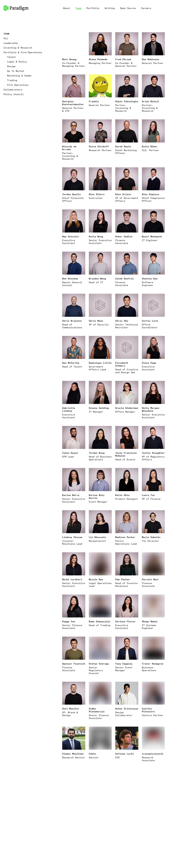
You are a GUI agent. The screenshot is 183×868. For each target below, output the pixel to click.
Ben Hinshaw (70, 278)
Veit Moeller (71, 708)
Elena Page (149, 363)
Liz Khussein (97, 537)
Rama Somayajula (100, 621)
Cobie (92, 754)
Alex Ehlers (97, 194)
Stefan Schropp (99, 664)
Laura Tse (148, 495)
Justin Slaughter (153, 453)
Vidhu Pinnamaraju (97, 710)
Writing (110, 8)
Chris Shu (122, 321)
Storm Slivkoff (99, 146)
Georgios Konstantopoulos (73, 103)
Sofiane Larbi (125, 754)
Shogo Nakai (150, 621)
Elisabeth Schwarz (122, 364)
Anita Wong (96, 236)
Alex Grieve (123, 194)
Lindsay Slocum (72, 537)
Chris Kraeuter (72, 321)
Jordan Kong (97, 453)
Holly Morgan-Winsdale (151, 409)
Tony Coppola (124, 664)
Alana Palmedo (98, 59)
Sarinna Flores (125, 621)
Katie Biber (150, 146)
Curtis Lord (150, 321)
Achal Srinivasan (127, 708)
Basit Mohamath (152, 236)
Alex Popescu (150, 194)
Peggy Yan (69, 621)
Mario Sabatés (151, 537)
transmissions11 (153, 754)
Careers (146, 8)
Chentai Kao (150, 278)
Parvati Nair (150, 579)
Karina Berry (71, 495)
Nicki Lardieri (72, 579)
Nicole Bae (96, 579)
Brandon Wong (97, 278)
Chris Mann (96, 321)
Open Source (128, 8)
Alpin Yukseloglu (127, 101)
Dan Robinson (150, 59)
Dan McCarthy (71, 363)
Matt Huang (69, 59)
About (66, 8)
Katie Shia (122, 495)
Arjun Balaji (150, 101)
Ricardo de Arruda (69, 148)
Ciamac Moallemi (73, 754)
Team (78, 8)
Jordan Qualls (71, 194)
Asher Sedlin (124, 236)
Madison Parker (125, 537)
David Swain (123, 146)
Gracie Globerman (127, 408)
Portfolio (93, 8)
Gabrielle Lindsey (69, 409)
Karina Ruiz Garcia (97, 496)
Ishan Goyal (70, 453)
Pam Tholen (122, 579)
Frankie (94, 101)
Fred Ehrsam (123, 59)
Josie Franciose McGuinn (126, 454)
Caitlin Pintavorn (148, 710)
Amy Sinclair (71, 236)
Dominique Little (100, 363)
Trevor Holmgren (153, 664)
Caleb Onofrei (125, 278)
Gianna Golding (99, 408)
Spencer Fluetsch (74, 664)
